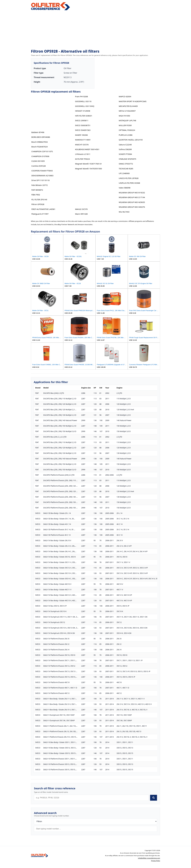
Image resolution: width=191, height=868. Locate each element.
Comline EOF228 (39, 166)
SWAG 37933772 (126, 164)
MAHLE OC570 (81, 209)
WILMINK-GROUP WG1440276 (132, 207)
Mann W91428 (81, 214)
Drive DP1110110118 (41, 180)
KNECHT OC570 (82, 145)
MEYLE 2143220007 (127, 111)
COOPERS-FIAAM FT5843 (42, 171)
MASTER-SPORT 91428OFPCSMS (133, 101)
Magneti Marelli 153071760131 (88, 164)
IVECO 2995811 (82, 120)
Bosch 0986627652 (40, 142)
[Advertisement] (95, 30)
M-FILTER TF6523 (82, 159)
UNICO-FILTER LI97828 (129, 178)
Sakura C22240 (125, 145)
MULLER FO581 (125, 125)
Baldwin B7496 (38, 132)
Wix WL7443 (124, 212)
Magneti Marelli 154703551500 (88, 169)
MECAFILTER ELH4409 (128, 106)
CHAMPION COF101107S (42, 151)
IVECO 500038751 (83, 125)
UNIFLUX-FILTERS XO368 (129, 183)
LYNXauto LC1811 (83, 154)
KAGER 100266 (81, 135)
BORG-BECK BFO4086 (41, 137)
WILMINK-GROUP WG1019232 (132, 193)
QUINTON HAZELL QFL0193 (131, 140)
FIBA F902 (36, 195)
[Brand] (95, 821)
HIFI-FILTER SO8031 (84, 116)
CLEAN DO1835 (38, 161)
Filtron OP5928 (38, 204)
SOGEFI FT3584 (125, 154)
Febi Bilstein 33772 (40, 185)
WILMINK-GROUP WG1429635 (132, 202)
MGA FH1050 (124, 116)
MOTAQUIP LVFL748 (127, 120)
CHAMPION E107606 (40, 156)
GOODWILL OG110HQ (85, 106)
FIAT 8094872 (37, 190)
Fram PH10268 (81, 96)
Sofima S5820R (125, 149)
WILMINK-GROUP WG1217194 (132, 197)
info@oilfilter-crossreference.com (149, 858)
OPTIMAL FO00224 (127, 130)
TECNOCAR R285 (126, 169)
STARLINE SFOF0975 (127, 159)
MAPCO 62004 (125, 96)
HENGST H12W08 (83, 111)
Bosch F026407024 (40, 147)
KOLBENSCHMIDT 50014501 (87, 149)
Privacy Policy (156, 861)
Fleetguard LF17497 (40, 214)
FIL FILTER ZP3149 (39, 199)
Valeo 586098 (125, 188)
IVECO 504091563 (83, 130)
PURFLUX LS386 (126, 135)
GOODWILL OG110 (83, 101)
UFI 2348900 (124, 173)
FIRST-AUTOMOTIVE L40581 (43, 209)
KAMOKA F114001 (83, 140)
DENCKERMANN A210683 (42, 175)
